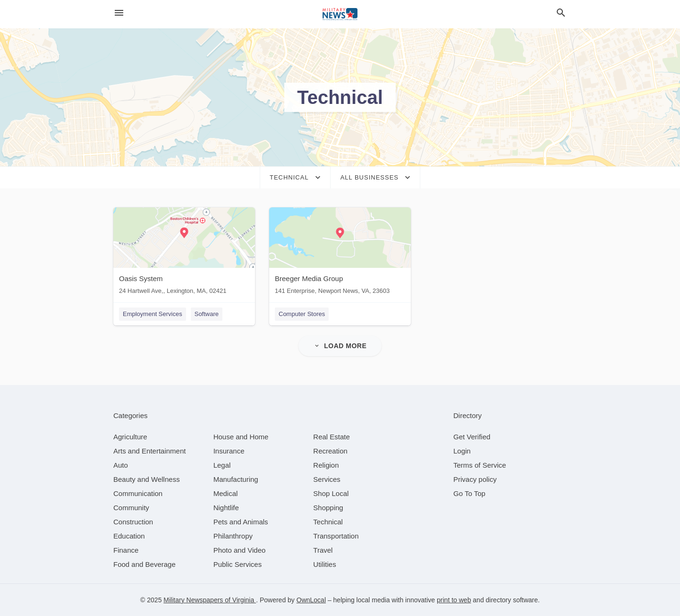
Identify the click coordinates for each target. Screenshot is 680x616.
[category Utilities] (324, 564)
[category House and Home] (241, 437)
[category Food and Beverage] (144, 564)
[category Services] (327, 479)
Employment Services (153, 314)
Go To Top (469, 493)
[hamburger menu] (119, 13)
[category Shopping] (328, 508)
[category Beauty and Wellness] (147, 479)
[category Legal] (222, 465)
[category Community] (131, 508)
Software (207, 314)
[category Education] (129, 536)
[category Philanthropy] (233, 536)
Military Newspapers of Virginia (210, 600)
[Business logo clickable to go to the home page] (340, 14)
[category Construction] (133, 522)
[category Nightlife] (226, 508)
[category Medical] (226, 493)
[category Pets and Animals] (241, 522)
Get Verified (472, 437)
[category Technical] (328, 522)
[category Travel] (323, 550)
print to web (454, 600)
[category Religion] (326, 465)
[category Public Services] (238, 564)
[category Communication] (138, 493)
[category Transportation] (336, 536)
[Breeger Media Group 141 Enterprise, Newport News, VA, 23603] (340, 253)
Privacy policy (475, 479)
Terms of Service (480, 465)
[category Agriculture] (130, 437)
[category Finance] (126, 550)
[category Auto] (121, 465)
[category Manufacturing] (236, 479)
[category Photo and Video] (240, 550)
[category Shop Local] (331, 493)
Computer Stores (302, 314)
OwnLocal (311, 600)
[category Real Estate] (331, 437)
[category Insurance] (229, 451)
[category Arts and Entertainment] (149, 451)
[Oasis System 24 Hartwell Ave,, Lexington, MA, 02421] (184, 253)
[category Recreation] (330, 451)
